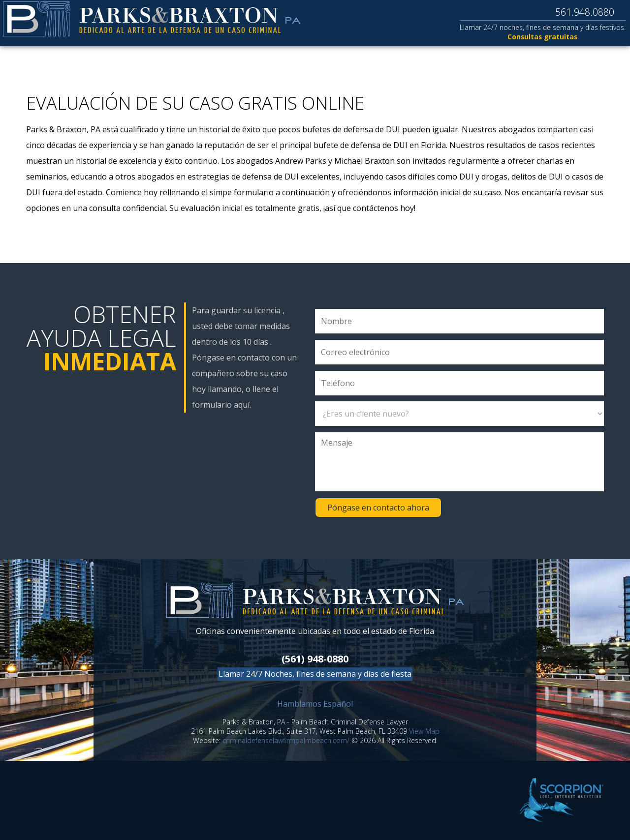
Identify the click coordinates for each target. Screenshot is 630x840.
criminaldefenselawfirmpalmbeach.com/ (286, 740)
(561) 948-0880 (315, 659)
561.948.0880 (574, 12)
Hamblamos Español (315, 704)
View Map (424, 731)
